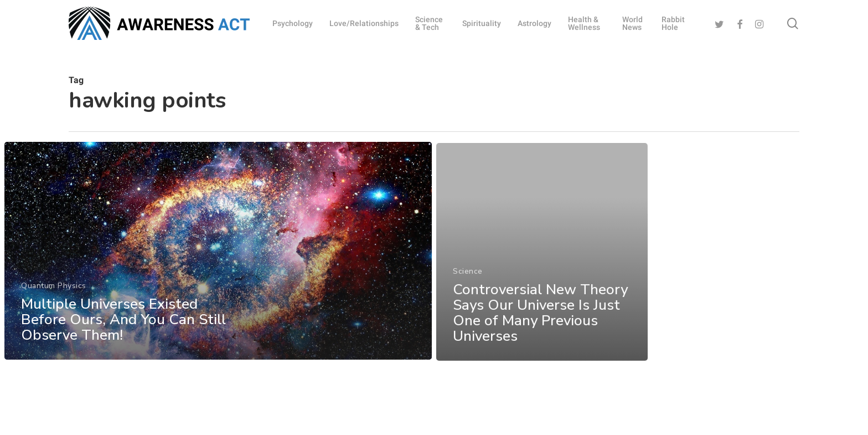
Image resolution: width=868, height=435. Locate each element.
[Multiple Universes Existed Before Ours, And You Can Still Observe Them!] (218, 257)
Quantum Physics (54, 292)
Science (468, 286)
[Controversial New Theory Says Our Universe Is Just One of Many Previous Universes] (542, 267)
